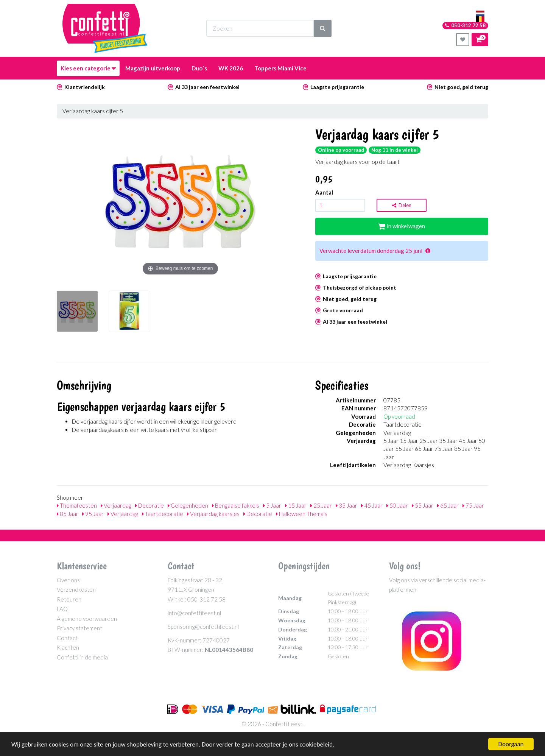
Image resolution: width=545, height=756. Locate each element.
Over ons (68, 580)
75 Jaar (473, 505)
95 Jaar (93, 514)
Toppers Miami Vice (280, 68)
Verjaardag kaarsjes (213, 514)
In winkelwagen (402, 226)
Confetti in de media (82, 657)
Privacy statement (79, 628)
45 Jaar (372, 505)
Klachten (68, 647)
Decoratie (149, 505)
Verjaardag (116, 505)
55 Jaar (423, 505)
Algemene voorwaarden (87, 619)
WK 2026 (231, 68)
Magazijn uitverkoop (153, 68)
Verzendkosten (76, 589)
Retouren (69, 599)
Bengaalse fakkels (236, 505)
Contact (67, 638)
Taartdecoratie (163, 514)
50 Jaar (397, 505)
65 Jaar (448, 505)
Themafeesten (77, 505)
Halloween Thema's (302, 514)
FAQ (62, 609)
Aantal (324, 192)
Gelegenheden (188, 505)
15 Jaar (296, 505)
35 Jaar (346, 505)
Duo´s (199, 68)
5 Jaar (272, 505)
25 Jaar (321, 505)
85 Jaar (68, 514)
